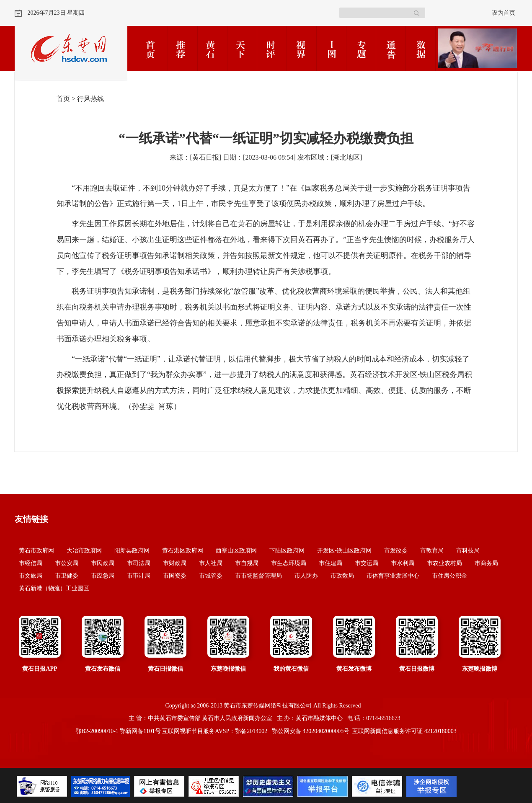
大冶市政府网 (84, 551)
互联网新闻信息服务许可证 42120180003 (404, 731)
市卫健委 (67, 576)
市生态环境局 (289, 563)
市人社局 (211, 563)
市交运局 (367, 563)
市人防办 (306, 576)
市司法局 (139, 563)
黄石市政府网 (36, 551)
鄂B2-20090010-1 (97, 731)
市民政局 (103, 563)
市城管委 (211, 576)
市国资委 (175, 576)
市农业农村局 (444, 563)
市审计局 (139, 576)
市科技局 (468, 551)
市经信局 (31, 563)
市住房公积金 (449, 576)
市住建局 (331, 563)
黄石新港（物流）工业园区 (54, 588)
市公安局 (67, 563)
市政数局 (342, 576)
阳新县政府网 (132, 551)
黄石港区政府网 (183, 551)
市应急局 (103, 576)
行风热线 (90, 99)
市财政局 (175, 563)
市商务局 (486, 563)
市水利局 (403, 563)
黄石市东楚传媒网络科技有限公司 (268, 706)
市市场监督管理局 (258, 576)
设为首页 (504, 13)
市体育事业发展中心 (393, 576)
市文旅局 (31, 576)
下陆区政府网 (287, 551)
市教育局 (432, 551)
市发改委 (396, 551)
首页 (63, 99)
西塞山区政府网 (236, 551)
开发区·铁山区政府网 (344, 551)
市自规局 (247, 563)
